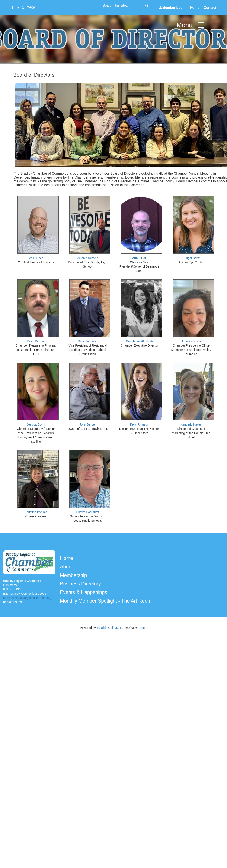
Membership (74, 575)
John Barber (88, 424)
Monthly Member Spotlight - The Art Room (106, 601)
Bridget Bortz (191, 258)
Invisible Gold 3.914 (110, 628)
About (67, 567)
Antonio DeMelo (88, 258)
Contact (210, 8)
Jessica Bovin (36, 424)
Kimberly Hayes (191, 424)
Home (195, 8)
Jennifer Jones (191, 341)
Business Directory (81, 584)
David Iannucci (88, 341)
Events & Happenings (84, 592)
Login (143, 628)
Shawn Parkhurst (88, 512)
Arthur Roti (139, 258)
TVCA (31, 7)
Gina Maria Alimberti (139, 341)
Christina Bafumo (36, 512)
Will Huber (36, 258)
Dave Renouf (36, 341)
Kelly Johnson (139, 424)
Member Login (174, 8)
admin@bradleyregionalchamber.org (27, 598)
